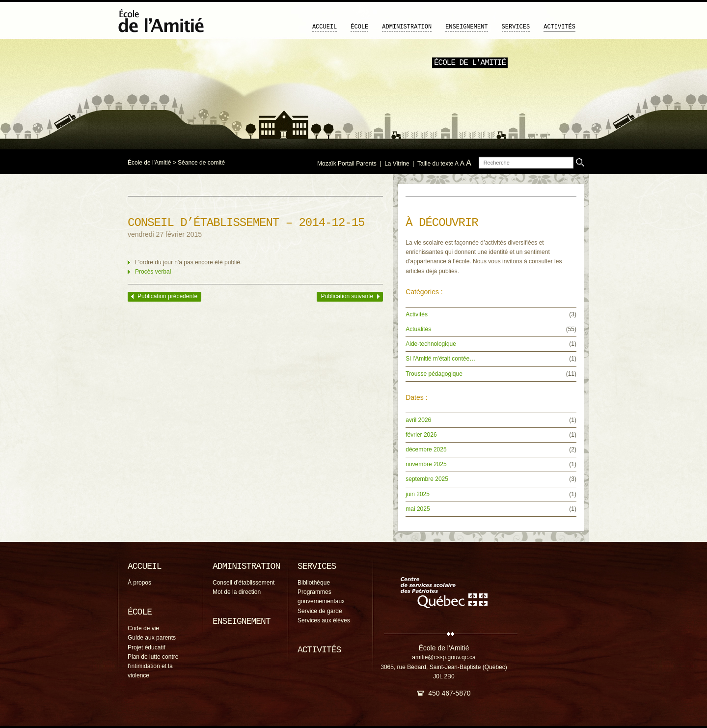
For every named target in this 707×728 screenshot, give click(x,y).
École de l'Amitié (149, 163)
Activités (559, 27)
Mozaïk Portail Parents (347, 164)
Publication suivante (347, 296)
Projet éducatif (147, 647)
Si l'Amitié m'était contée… (440, 359)
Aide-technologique (431, 344)
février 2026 (421, 435)
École (359, 27)
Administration (407, 27)
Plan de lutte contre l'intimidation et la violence (153, 666)
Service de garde (320, 611)
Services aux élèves (324, 620)
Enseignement (466, 27)
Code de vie (143, 628)
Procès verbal (153, 272)
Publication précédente (167, 296)
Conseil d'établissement (244, 583)
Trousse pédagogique (434, 374)
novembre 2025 (426, 464)
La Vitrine (397, 164)
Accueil (325, 27)
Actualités (418, 329)
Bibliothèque (314, 583)
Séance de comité (201, 163)
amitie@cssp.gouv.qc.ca (444, 657)
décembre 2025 (426, 449)
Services (516, 27)
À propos (139, 583)
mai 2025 (418, 509)
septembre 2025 (427, 479)
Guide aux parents (152, 638)
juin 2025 (418, 494)
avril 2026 (418, 420)
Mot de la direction (237, 592)
